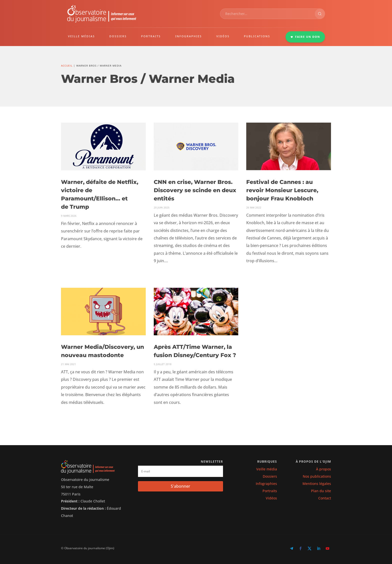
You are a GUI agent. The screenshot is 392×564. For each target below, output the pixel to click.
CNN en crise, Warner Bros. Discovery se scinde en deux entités (195, 190)
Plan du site (321, 491)
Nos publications (317, 476)
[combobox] (267, 14)
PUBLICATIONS (257, 36)
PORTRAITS (151, 36)
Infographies (266, 484)
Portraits (270, 491)
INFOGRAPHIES (188, 36)
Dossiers (270, 476)
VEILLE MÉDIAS (81, 36)
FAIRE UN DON (305, 37)
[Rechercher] (320, 14)
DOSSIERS (118, 36)
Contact (325, 498)
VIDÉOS (223, 36)
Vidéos (271, 498)
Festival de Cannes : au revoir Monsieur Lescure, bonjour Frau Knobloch (282, 190)
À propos (323, 469)
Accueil (67, 66)
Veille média (267, 469)
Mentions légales (317, 484)
